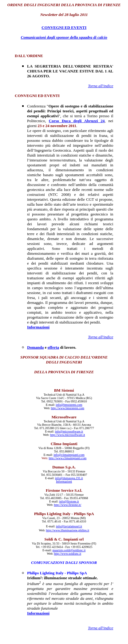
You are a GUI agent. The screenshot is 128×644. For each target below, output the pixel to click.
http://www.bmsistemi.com (68, 408)
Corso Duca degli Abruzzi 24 (77, 121)
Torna (101, 628)
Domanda (35, 347)
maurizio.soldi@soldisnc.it (69, 550)
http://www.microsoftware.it (68, 435)
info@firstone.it (69, 501)
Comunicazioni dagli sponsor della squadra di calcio (64, 37)
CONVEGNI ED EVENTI (64, 27)
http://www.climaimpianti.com (68, 458)
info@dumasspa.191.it (69, 478)
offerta (53, 347)
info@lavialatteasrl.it (69, 526)
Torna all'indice (101, 86)
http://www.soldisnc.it (68, 554)
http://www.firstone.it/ (68, 505)
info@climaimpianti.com (69, 455)
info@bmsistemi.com (69, 405)
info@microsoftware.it (69, 431)
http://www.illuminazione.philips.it (68, 530)
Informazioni (38, 327)
